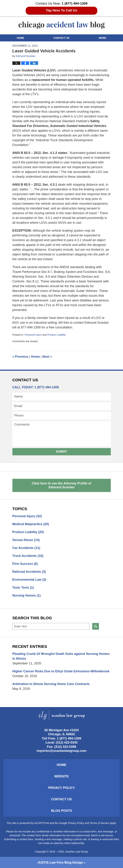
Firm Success (25, 564)
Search (96, 626)
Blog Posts (61, 811)
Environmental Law (29, 580)
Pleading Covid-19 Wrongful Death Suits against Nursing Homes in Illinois (61, 656)
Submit (61, 452)
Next (47, 357)
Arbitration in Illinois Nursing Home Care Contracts (51, 684)
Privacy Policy (61, 788)
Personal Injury (33, 335)
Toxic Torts (23, 588)
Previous (20, 357)
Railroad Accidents (29, 572)
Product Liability (57, 335)
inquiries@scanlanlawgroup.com (62, 751)
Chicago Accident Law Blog (62, 25)
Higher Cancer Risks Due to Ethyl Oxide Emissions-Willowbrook (61, 671)
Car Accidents (26, 548)
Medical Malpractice (31, 524)
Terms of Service (100, 823)
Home (21, 38)
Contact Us (61, 38)
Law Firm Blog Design (60, 863)
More (102, 38)
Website (61, 776)
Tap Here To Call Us (61, 10)
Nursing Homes (27, 595)
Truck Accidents (28, 556)
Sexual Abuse (26, 540)
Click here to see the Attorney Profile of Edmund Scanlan (61, 485)
